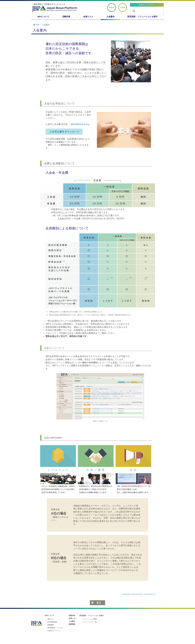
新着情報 (72, 624)
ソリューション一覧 (89, 622)
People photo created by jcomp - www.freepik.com (138, 594)
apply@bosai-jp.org (80, 124)
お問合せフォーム (54, 631)
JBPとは (50, 619)
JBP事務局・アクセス (55, 628)
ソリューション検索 (89, 619)
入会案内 (110, 17)
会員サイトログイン (147, 5)
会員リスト (88, 17)
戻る (99, 603)
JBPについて (43, 17)
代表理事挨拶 (52, 622)
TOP (36, 25)
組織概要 (51, 625)
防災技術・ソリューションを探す (143, 17)
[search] (146, 11)
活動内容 (66, 17)
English (112, 7)
